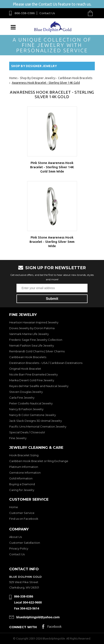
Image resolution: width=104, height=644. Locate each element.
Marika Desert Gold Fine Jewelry (32, 380)
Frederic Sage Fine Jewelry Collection (36, 340)
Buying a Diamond (22, 484)
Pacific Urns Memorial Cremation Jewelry (38, 426)
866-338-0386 (25, 13)
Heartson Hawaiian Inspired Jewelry (34, 322)
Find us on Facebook (24, 519)
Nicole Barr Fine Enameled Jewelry (33, 374)
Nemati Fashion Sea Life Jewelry (32, 345)
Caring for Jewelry (22, 490)
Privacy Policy (19, 548)
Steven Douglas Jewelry (26, 392)
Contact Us (47, 13)
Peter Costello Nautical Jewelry (31, 403)
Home (14, 507)
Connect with (23, 627)
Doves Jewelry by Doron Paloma (32, 328)
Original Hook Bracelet (25, 369)
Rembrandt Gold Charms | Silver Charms (37, 351)
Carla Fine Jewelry (22, 398)
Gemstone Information (25, 473)
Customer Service (22, 513)
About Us (16, 537)
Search (80, 13)
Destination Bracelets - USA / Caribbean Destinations (46, 363)
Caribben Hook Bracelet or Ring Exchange (39, 461)
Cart (91, 13)
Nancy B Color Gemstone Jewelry (33, 415)
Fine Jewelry (18, 438)
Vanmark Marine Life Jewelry (29, 334)
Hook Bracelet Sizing (24, 455)
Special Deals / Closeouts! (27, 432)
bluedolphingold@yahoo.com (38, 617)
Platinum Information (24, 467)
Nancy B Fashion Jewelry (26, 409)
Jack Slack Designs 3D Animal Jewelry (36, 421)
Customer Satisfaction (25, 543)
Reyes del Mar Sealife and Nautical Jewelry (39, 386)
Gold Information (21, 478)
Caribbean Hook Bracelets (28, 357)
